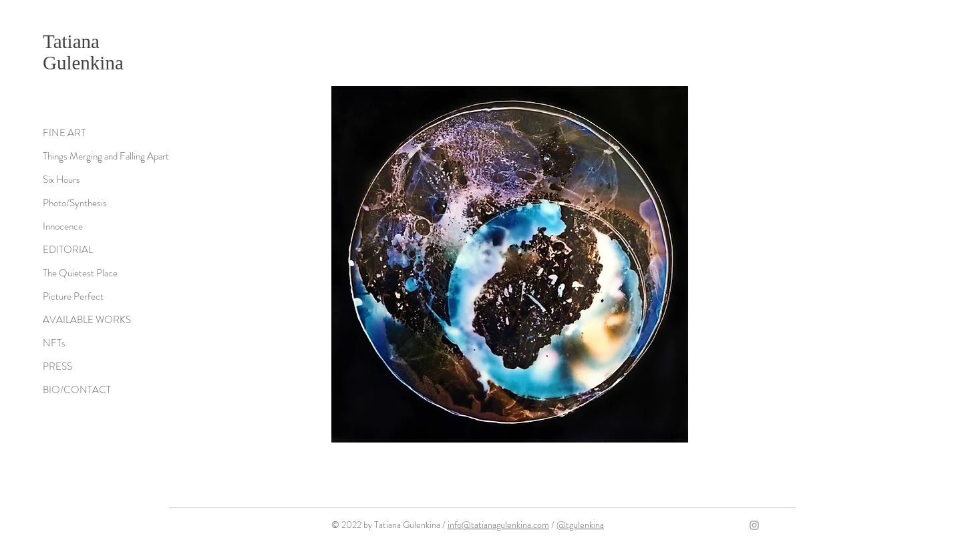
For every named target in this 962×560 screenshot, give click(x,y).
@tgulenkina (580, 525)
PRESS (57, 366)
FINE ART (64, 133)
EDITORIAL (68, 250)
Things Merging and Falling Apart (106, 156)
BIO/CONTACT (77, 390)
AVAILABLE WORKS (87, 320)
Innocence (63, 226)
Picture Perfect (73, 296)
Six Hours (61, 180)
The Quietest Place (80, 273)
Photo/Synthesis (75, 203)
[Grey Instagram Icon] (754, 525)
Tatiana (71, 41)
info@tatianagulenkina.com (498, 525)
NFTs (54, 343)
